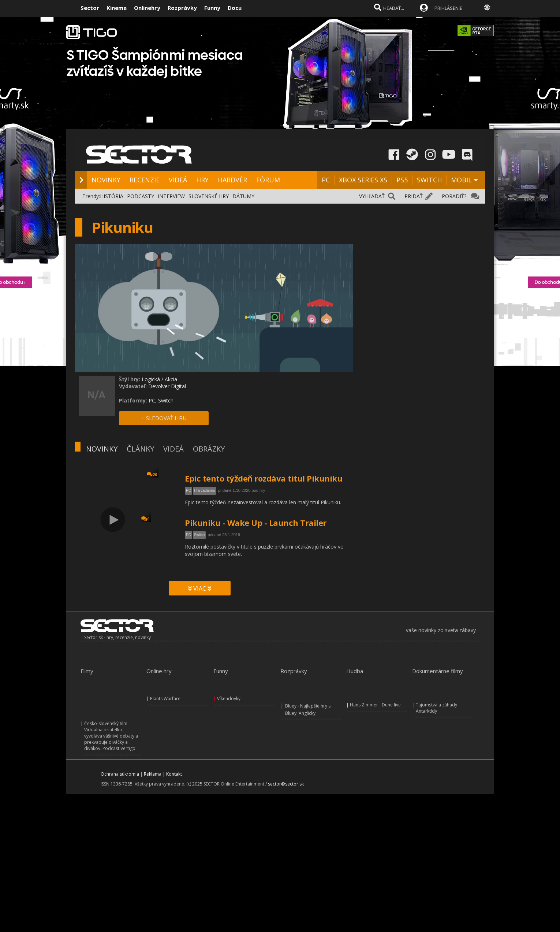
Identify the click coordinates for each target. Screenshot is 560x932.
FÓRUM (268, 180)
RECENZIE (145, 180)
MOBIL (461, 180)
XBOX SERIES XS (363, 180)
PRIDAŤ (414, 196)
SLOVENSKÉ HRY (209, 196)
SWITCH (429, 180)
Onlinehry (147, 8)
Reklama (153, 774)
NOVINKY (106, 180)
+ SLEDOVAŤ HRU (164, 418)
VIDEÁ (178, 180)
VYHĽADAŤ (372, 196)
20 (152, 474)
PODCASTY (141, 196)
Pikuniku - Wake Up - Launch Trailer (256, 523)
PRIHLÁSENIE (448, 8)
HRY (202, 180)
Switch (199, 535)
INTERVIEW (171, 196)
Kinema (117, 8)
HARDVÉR (232, 180)
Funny (212, 8)
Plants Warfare (165, 699)
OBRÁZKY (209, 449)
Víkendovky (229, 699)
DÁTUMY (243, 196)
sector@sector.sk (286, 784)
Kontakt (174, 774)
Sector (90, 8)
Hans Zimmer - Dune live (375, 705)
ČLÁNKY (140, 449)
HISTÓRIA (112, 196)
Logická (151, 379)
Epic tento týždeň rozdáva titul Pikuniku (264, 478)
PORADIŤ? (454, 196)
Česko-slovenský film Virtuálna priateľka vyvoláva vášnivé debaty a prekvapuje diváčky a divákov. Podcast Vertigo (111, 736)
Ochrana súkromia (120, 774)
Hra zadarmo (205, 491)
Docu (235, 8)
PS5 (402, 180)
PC (326, 180)
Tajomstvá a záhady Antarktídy (436, 708)
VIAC (200, 588)
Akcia (171, 379)
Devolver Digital (167, 386)
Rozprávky (182, 8)
